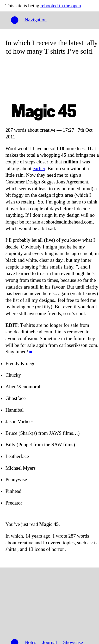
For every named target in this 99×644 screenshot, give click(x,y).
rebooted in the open (61, 6)
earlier (39, 168)
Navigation (35, 20)
